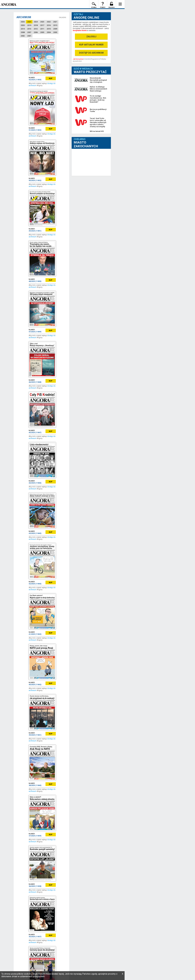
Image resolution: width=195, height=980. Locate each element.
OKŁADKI (62, 17)
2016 (49, 25)
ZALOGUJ (91, 37)
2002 (23, 36)
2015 (55, 25)
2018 (36, 25)
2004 (49, 32)
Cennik (87, 59)
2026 (23, 22)
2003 (55, 32)
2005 (42, 32)
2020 (23, 25)
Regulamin (95, 59)
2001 (29, 36)
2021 (55, 22)
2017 (42, 25)
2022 (49, 22)
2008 (23, 32)
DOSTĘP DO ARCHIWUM (91, 53)
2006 (36, 32)
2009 (55, 29)
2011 (42, 29)
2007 (29, 32)
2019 (29, 25)
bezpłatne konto (80, 30)
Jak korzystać (78, 59)
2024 (36, 22)
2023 (42, 22)
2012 (36, 29)
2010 (49, 29)
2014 (23, 29)
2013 (29, 29)
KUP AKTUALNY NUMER (91, 45)
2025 (29, 22)
